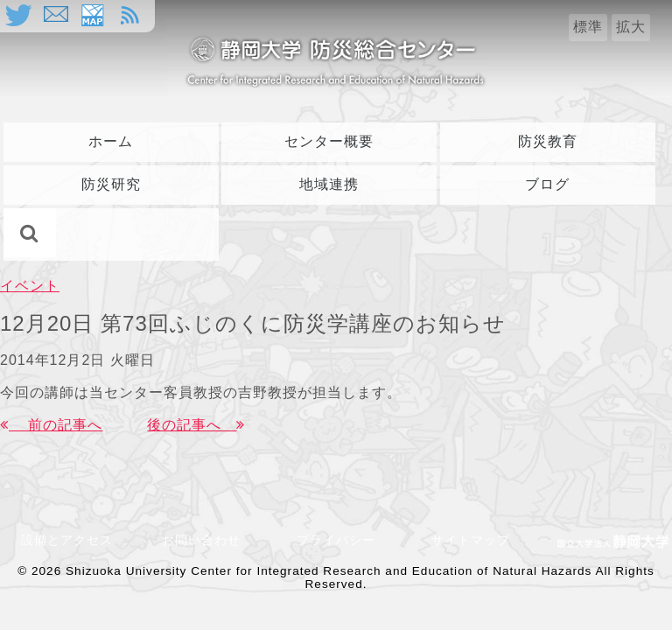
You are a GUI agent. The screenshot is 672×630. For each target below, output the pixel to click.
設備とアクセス (67, 540)
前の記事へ (51, 425)
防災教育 (548, 141)
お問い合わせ (208, 540)
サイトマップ (471, 540)
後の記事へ (196, 425)
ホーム (111, 141)
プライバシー (336, 540)
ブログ (547, 184)
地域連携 (329, 184)
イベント (30, 286)
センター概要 (329, 141)
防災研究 (111, 184)
